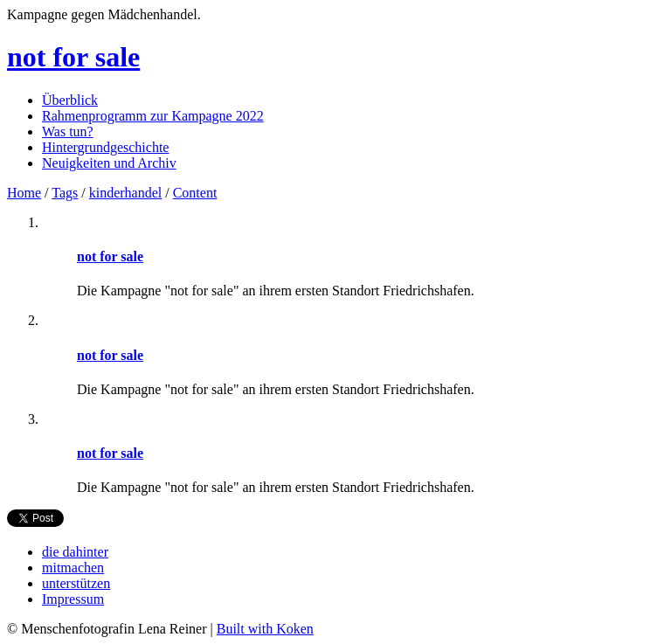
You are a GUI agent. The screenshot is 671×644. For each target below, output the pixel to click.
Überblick (70, 100)
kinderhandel (126, 193)
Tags (65, 193)
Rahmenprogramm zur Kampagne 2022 (153, 116)
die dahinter (75, 552)
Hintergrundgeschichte (105, 147)
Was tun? (68, 132)
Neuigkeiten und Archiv (109, 163)
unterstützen (76, 583)
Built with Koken (265, 629)
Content (195, 193)
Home (24, 193)
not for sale (73, 57)
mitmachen (73, 568)
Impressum (73, 599)
